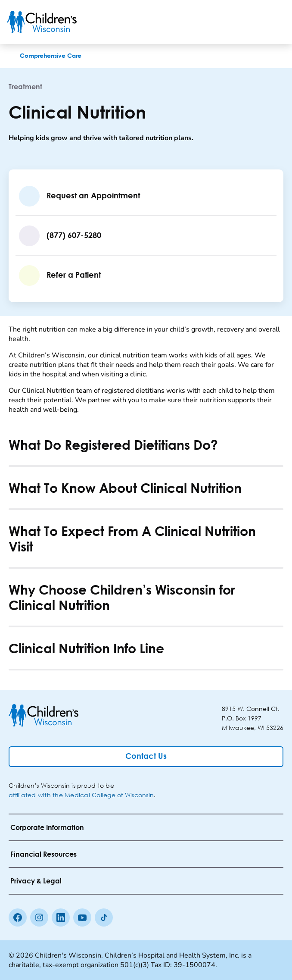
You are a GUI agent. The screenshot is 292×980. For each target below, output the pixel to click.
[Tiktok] (104, 917)
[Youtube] (82, 917)
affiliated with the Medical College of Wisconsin (81, 795)
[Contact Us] (146, 757)
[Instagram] (39, 917)
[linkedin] (61, 917)
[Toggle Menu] (275, 22)
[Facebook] (18, 917)
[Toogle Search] (252, 22)
